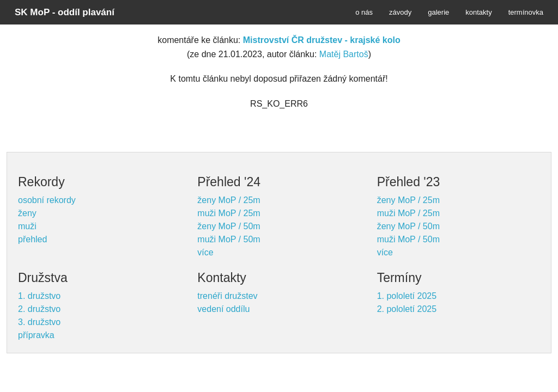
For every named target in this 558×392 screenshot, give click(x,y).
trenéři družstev (227, 296)
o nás (364, 12)
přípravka (36, 335)
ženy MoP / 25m (229, 200)
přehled (32, 239)
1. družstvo (39, 296)
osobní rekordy (47, 200)
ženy (27, 213)
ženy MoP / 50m (229, 226)
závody (400, 12)
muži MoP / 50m (229, 239)
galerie (438, 12)
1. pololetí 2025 (407, 296)
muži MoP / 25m (229, 213)
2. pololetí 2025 (407, 309)
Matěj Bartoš (344, 54)
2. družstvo (39, 309)
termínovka (526, 12)
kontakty (478, 12)
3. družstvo (39, 322)
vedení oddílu (223, 309)
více (205, 252)
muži (27, 226)
